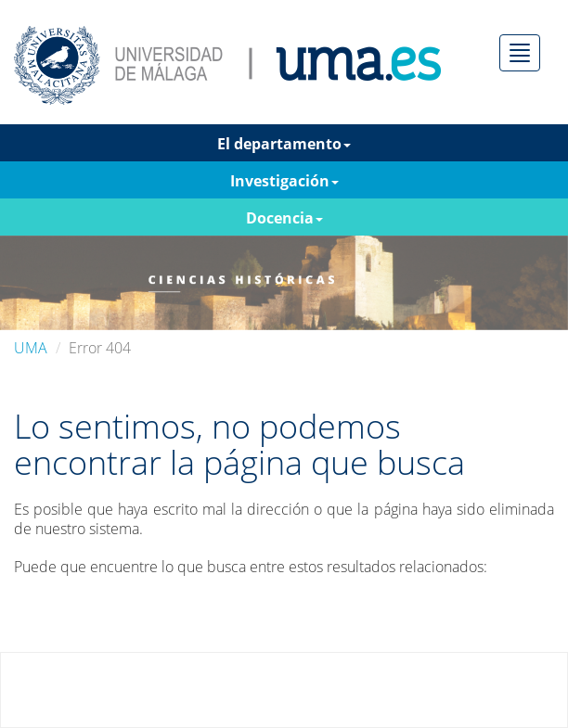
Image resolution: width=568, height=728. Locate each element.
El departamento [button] (284, 144)
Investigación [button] (284, 181)
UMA (31, 348)
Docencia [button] (284, 218)
